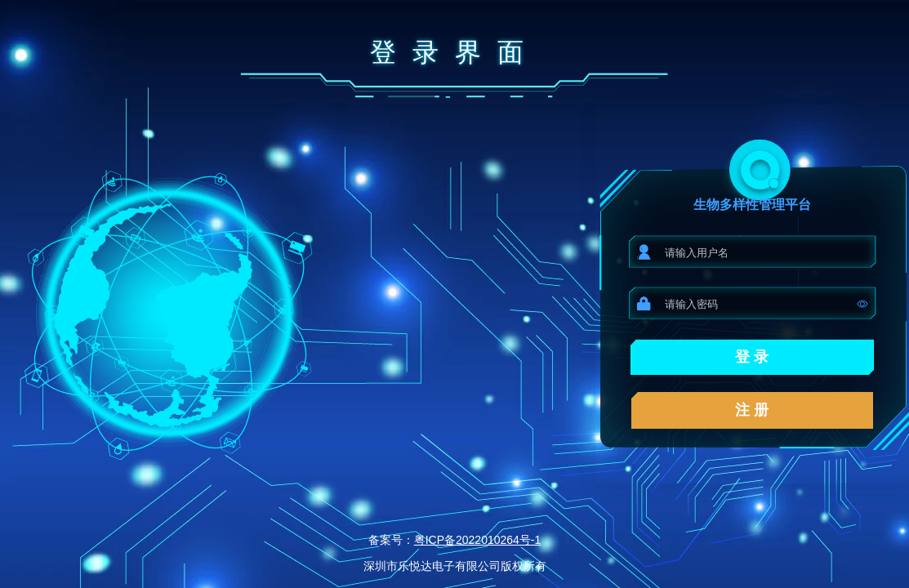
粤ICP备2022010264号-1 (478, 540)
